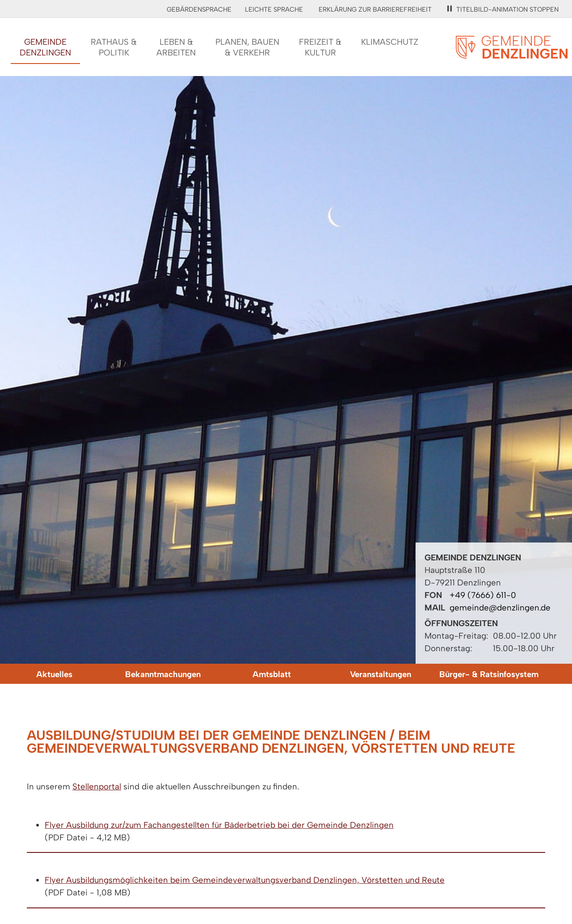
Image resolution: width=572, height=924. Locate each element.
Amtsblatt (272, 674)
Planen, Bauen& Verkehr (247, 47)
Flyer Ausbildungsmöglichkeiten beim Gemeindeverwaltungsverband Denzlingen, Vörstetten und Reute (245, 880)
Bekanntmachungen (163, 674)
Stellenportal (97, 786)
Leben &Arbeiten (176, 47)
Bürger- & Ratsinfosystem (489, 674)
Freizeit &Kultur (320, 47)
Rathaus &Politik (114, 47)
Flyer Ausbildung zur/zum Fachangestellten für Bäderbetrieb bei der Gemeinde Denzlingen (219, 825)
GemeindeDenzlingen (45, 47)
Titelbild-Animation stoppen (503, 9)
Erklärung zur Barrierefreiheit (375, 9)
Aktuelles (54, 674)
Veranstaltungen (381, 674)
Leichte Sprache (274, 9)
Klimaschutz (390, 42)
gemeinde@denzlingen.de (500, 608)
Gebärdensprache (199, 9)
